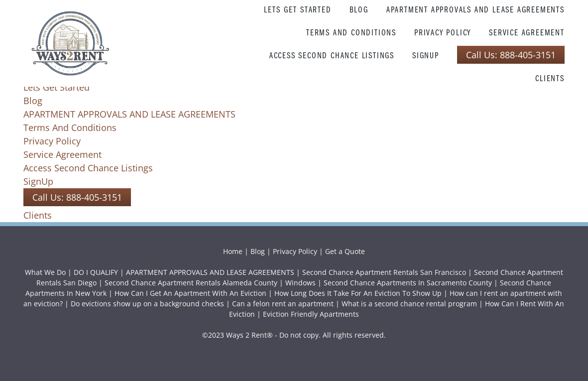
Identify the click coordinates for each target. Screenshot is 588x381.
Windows (300, 283)
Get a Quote (345, 251)
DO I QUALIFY (96, 272)
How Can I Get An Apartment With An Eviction (190, 293)
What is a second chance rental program (409, 304)
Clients (550, 78)
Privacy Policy (443, 32)
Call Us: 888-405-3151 (511, 55)
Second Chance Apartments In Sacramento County (408, 283)
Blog (359, 9)
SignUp (426, 55)
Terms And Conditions (351, 32)
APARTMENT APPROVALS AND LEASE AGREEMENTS (475, 9)
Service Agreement (527, 32)
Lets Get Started (298, 9)
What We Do (45, 272)
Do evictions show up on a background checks (147, 304)
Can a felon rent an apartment (283, 304)
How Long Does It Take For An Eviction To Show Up (358, 293)
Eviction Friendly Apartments (311, 314)
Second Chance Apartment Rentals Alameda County (191, 283)
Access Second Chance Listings (332, 55)
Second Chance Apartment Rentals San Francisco (384, 272)
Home (234, 251)
